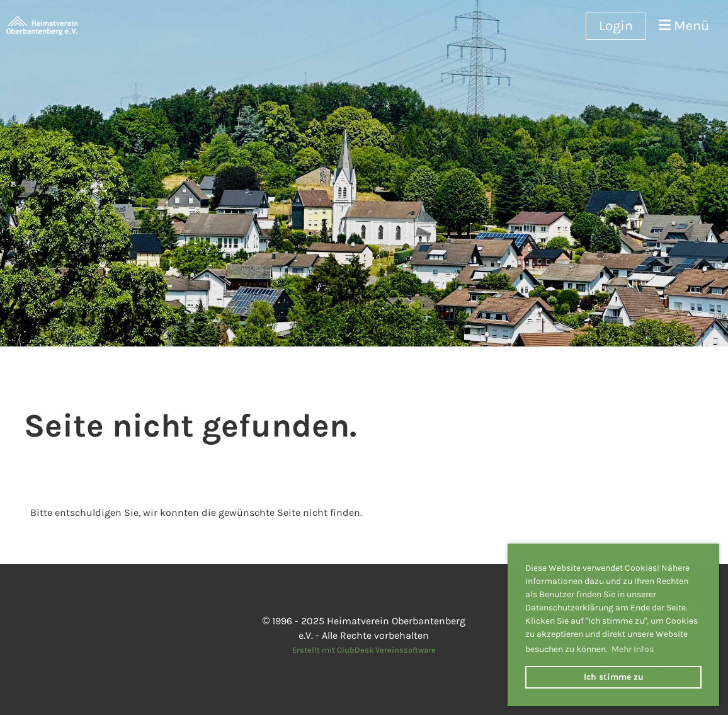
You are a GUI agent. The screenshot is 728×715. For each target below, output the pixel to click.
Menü (684, 26)
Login (616, 26)
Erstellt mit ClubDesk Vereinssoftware (364, 650)
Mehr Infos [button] (633, 649)
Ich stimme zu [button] (614, 677)
